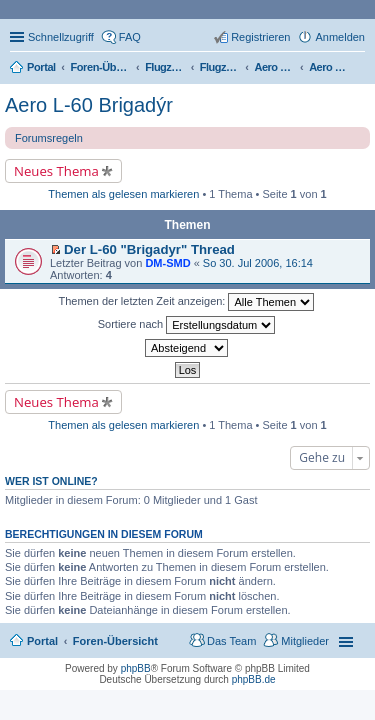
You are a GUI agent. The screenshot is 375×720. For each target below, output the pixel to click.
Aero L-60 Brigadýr (89, 105)
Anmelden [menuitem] (340, 37)
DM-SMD (167, 263)
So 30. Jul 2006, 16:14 (258, 263)
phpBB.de (254, 679)
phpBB (136, 668)
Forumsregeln (49, 138)
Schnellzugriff (61, 37)
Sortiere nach (186, 325)
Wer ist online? (51, 481)
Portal (41, 67)
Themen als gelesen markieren (123, 194)
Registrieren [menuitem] (260, 37)
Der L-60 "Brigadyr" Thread (149, 249)
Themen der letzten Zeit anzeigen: (187, 302)
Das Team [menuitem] (231, 641)
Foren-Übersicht (115, 641)
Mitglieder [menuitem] (305, 641)
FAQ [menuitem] (130, 37)
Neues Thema (56, 171)
